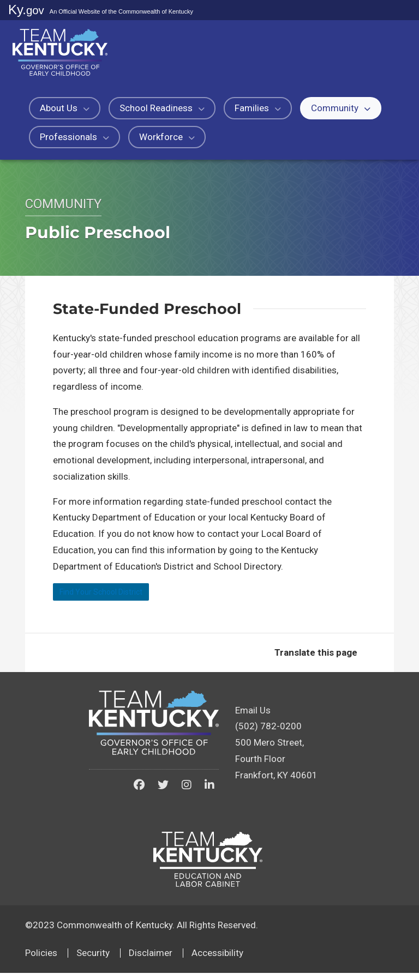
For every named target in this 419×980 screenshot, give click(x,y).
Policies (41, 960)
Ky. (26, 10)
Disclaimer (151, 960)
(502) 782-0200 (268, 734)
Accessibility (217, 960)
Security (93, 960)
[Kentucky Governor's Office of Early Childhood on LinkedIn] (209, 793)
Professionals (74, 137)
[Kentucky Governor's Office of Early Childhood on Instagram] (187, 793)
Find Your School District (120, 595)
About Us (65, 108)
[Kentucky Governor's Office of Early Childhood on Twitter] (163, 793)
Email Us (253, 717)
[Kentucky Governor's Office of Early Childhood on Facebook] (139, 793)
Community (341, 108)
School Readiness (162, 108)
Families (258, 108)
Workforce (167, 137)
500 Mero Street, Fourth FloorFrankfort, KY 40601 (276, 766)
